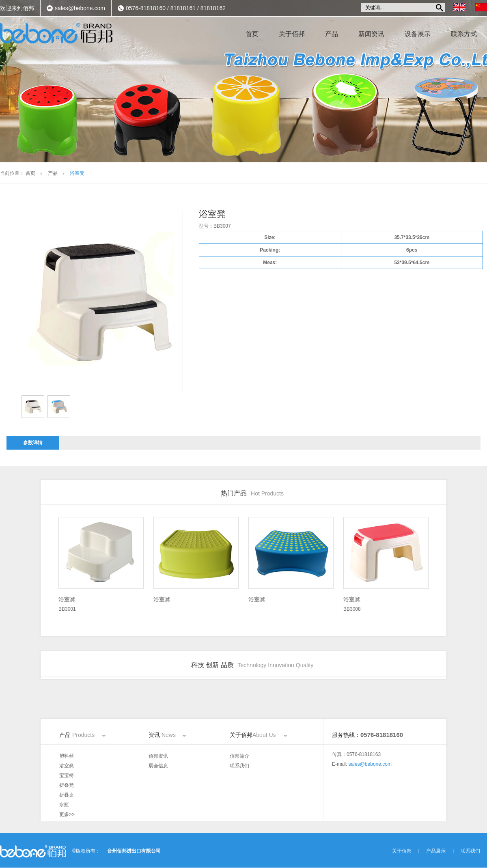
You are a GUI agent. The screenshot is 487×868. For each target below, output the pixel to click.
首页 (252, 34)
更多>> (67, 814)
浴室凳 (67, 766)
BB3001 (101, 603)
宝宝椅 (67, 775)
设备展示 (418, 34)
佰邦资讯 (158, 756)
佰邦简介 (239, 756)
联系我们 (239, 766)
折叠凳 (67, 785)
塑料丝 (67, 756)
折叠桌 (67, 795)
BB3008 (386, 603)
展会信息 (158, 766)
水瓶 (64, 805)
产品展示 (436, 851)
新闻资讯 (371, 34)
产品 (332, 34)
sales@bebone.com (80, 8)
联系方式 (464, 34)
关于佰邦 (292, 34)
